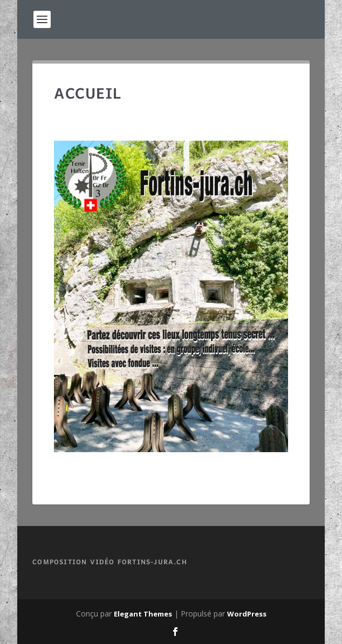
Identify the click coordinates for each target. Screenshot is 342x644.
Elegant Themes (143, 614)
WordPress (247, 614)
